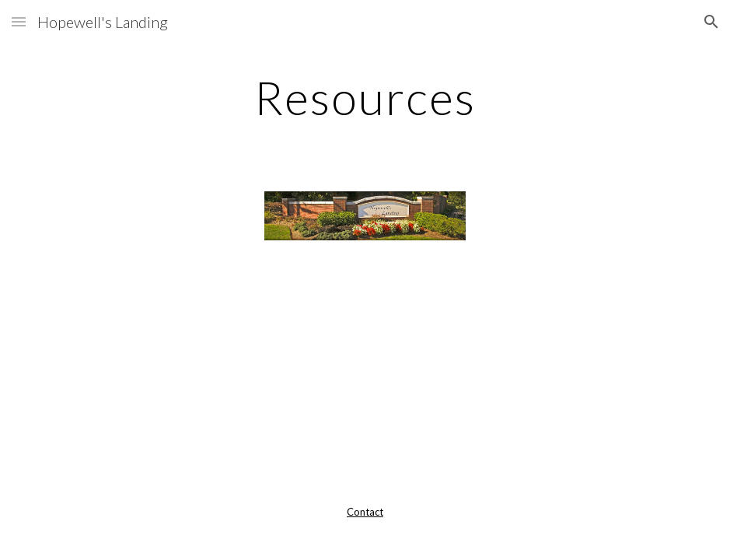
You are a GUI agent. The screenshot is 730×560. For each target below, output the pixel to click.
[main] (365, 97)
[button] (19, 21)
